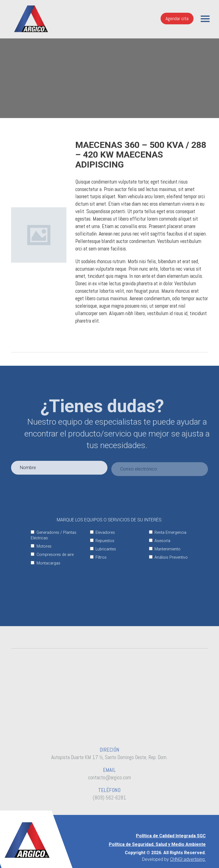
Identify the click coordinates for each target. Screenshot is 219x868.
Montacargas (45, 563)
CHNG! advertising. (188, 859)
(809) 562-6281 (110, 798)
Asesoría (160, 541)
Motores (41, 546)
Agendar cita (177, 19)
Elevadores (102, 533)
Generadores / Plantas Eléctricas (53, 535)
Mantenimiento (165, 549)
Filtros (98, 557)
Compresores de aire (52, 555)
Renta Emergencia (168, 533)
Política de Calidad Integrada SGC (171, 836)
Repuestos (102, 541)
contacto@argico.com (110, 777)
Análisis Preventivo (168, 557)
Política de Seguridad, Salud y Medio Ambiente (157, 844)
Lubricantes (103, 549)
